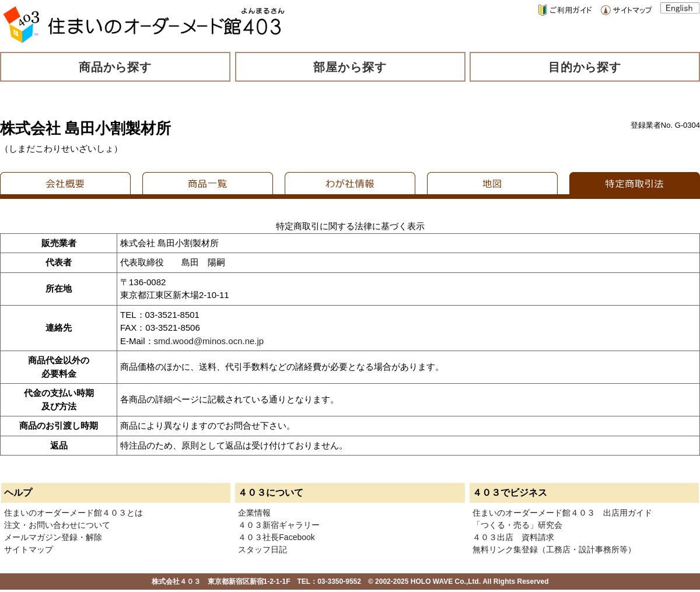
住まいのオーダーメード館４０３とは (73, 513)
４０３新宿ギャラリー (279, 525)
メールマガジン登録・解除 (53, 537)
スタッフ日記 (262, 549)
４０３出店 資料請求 (513, 537)
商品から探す (116, 67)
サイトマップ (29, 549)
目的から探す (585, 67)
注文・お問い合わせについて (57, 525)
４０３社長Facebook (276, 537)
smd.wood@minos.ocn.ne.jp (209, 341)
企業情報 (254, 513)
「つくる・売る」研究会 (517, 525)
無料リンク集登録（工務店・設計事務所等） (554, 549)
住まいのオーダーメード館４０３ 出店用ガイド (562, 513)
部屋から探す (350, 67)
